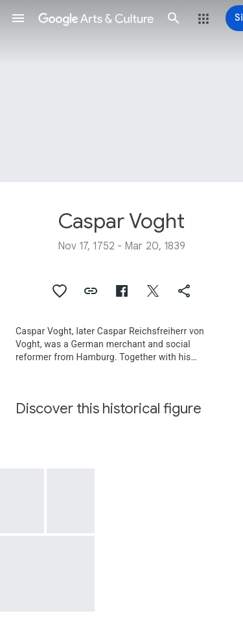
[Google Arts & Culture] (96, 18)
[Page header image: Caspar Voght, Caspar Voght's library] (121, 91)
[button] (18, 18)
